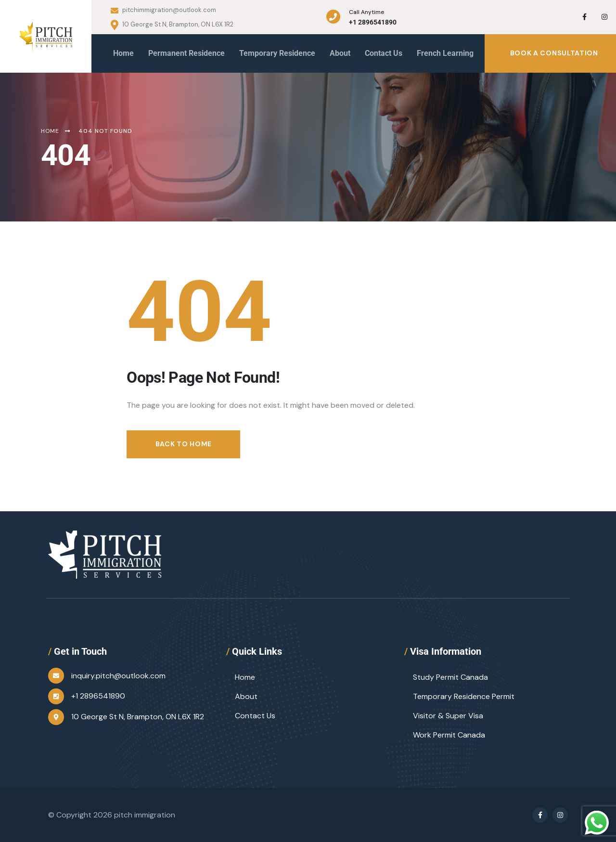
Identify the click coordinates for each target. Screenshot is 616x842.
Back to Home (184, 444)
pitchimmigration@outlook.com (163, 10)
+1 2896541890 (373, 22)
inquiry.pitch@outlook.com (118, 676)
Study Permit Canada (450, 677)
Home (245, 677)
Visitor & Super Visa (448, 716)
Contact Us (255, 716)
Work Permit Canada (449, 735)
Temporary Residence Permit (464, 696)
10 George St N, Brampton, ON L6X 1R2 (172, 25)
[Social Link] (584, 17)
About (246, 696)
